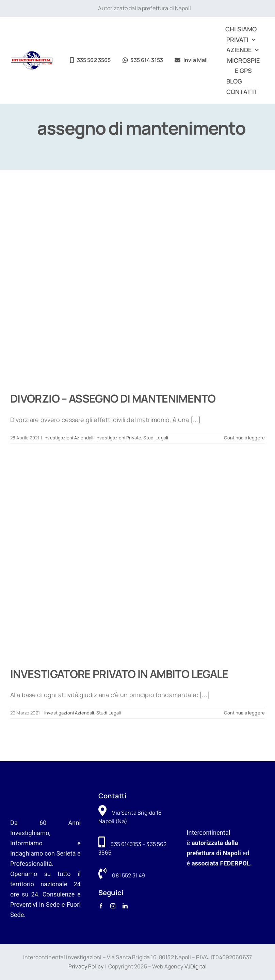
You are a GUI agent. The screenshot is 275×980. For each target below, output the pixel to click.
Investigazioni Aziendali (68, 438)
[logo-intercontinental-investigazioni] (32, 54)
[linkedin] (125, 906)
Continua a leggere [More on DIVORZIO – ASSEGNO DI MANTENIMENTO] (244, 438)
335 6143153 (126, 844)
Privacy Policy (86, 966)
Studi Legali (156, 438)
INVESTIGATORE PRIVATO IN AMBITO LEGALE (119, 674)
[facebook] (101, 906)
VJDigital (196, 966)
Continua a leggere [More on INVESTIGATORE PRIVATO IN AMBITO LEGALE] (244, 713)
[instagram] (113, 906)
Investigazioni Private (118, 438)
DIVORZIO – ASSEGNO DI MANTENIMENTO (113, 398)
